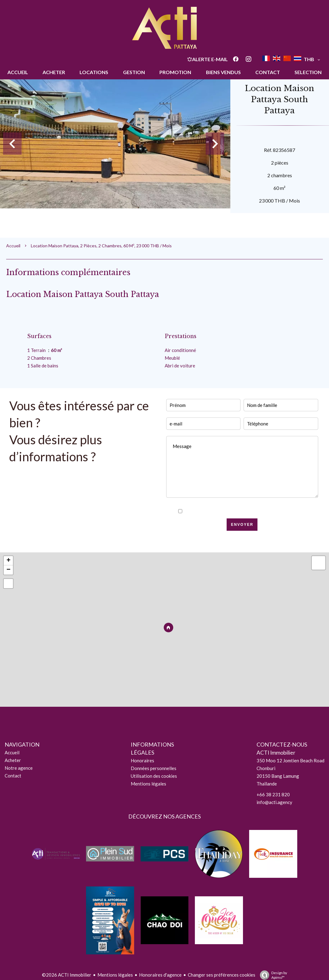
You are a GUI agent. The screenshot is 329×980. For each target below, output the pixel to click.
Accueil (13, 246)
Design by (272, 975)
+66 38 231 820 (273, 794)
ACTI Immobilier (276, 753)
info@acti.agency (274, 802)
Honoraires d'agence (160, 975)
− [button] (8, 570)
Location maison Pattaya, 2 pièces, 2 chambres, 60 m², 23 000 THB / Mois (101, 246)
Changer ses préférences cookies (222, 975)
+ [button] (8, 561)
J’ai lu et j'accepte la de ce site (246, 511)
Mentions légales (115, 975)
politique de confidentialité (256, 511)
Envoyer (242, 525)
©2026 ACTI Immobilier (67, 975)
